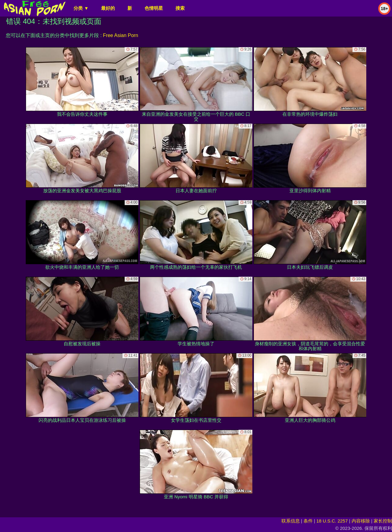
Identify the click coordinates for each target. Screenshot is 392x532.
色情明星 (154, 8)
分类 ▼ (81, 8)
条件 (308, 521)
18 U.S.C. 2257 (332, 521)
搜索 (180, 8)
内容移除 (361, 521)
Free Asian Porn (121, 35)
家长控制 (383, 521)
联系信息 (291, 521)
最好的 (108, 8)
